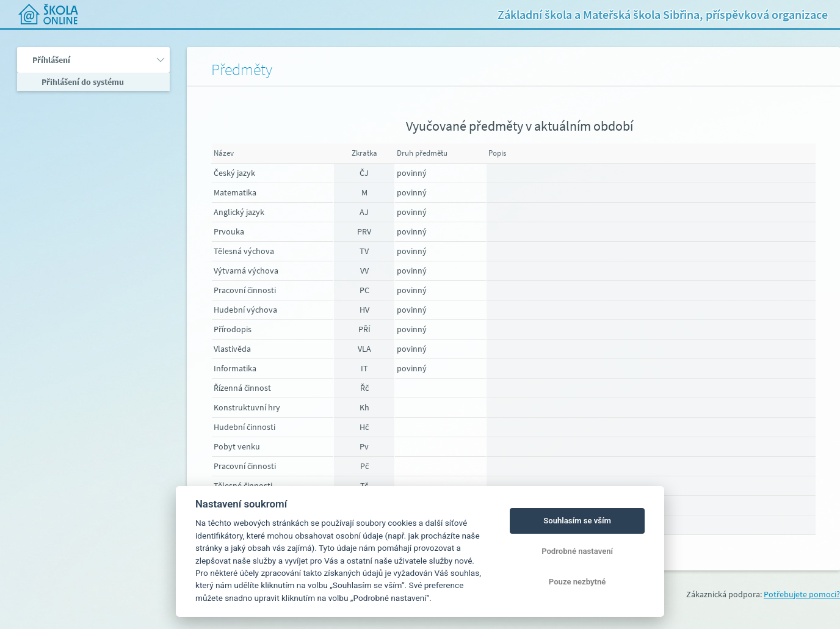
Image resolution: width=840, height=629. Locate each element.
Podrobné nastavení (577, 551)
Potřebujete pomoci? (802, 594)
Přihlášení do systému (82, 82)
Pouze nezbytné (577, 582)
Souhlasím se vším (577, 521)
